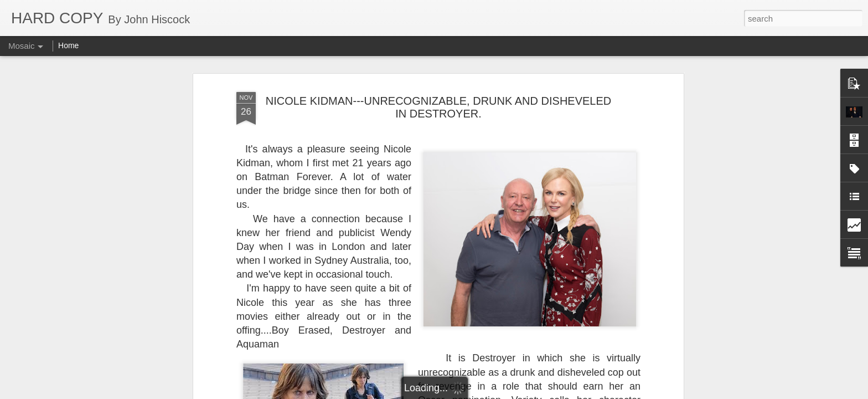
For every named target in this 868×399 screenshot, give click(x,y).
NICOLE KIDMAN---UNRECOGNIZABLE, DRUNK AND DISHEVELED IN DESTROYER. (439, 107)
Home (68, 45)
